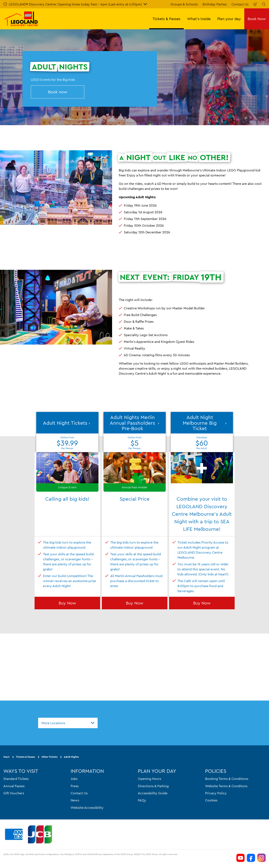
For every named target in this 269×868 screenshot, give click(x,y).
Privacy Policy (216, 793)
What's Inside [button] (199, 19)
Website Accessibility (87, 808)
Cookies (211, 800)
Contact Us (240, 4)
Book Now (257, 19)
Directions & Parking (153, 786)
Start (6, 757)
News (75, 800)
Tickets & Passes (25, 757)
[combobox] (68, 723)
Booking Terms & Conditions (227, 779)
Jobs (74, 779)
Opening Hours (149, 779)
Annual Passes (14, 786)
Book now (58, 92)
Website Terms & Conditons (226, 786)
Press (75, 786)
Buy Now (67, 603)
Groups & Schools (184, 4)
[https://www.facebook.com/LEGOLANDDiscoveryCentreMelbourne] (251, 858)
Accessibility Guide (153, 793)
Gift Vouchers (14, 793)
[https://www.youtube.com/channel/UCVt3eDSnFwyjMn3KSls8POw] (241, 858)
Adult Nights (71, 757)
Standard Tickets (16, 779)
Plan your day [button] (229, 19)
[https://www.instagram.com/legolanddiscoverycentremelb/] (261, 858)
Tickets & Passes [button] (166, 19)
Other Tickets (49, 757)
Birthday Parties (215, 4)
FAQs (142, 800)
